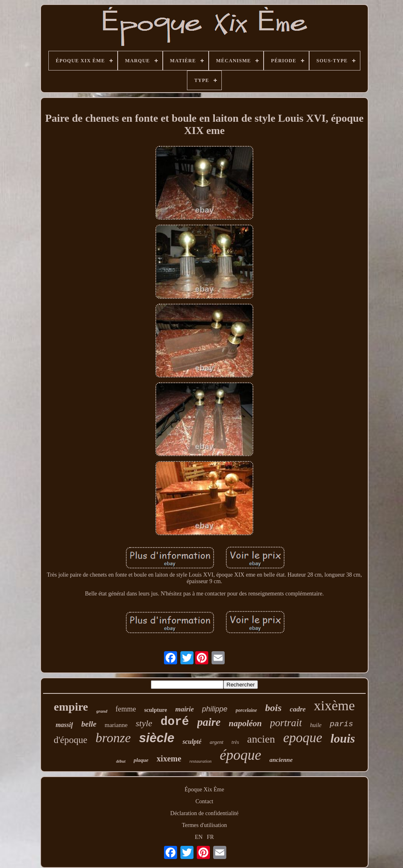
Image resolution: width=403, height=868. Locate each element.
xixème (335, 706)
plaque (141, 760)
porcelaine (246, 710)
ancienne (281, 760)
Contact (205, 801)
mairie (184, 709)
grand (102, 711)
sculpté (192, 742)
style (144, 723)
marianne (116, 725)
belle (89, 724)
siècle (157, 738)
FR (211, 837)
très (235, 742)
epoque (303, 738)
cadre (298, 709)
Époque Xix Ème (204, 790)
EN (199, 837)
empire (71, 707)
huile (316, 725)
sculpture (156, 710)
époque (240, 755)
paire (209, 722)
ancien (261, 739)
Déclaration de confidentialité (204, 813)
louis (343, 738)
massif (65, 725)
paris (341, 724)
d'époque (71, 740)
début (121, 761)
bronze (113, 738)
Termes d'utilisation (204, 825)
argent (216, 742)
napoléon (245, 723)
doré (175, 722)
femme (126, 709)
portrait (286, 723)
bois (273, 708)
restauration (200, 761)
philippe (215, 709)
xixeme (169, 759)
